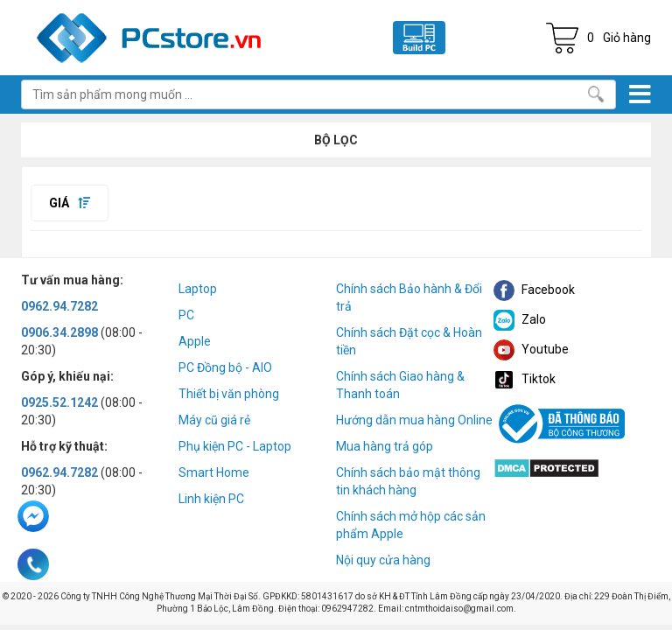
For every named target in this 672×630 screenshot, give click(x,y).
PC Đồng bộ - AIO (225, 367)
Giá (70, 203)
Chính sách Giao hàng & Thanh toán (400, 385)
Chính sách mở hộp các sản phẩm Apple (411, 525)
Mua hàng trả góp (385, 446)
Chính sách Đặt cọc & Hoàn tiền (409, 341)
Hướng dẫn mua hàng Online (414, 420)
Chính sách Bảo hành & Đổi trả (409, 297)
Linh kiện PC (211, 499)
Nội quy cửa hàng (383, 560)
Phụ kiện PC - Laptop (235, 446)
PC (186, 315)
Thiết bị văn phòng (229, 394)
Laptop (198, 289)
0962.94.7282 (59, 306)
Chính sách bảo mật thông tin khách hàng (408, 481)
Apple (195, 341)
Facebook (534, 290)
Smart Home (214, 472)
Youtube (531, 349)
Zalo (520, 319)
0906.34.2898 (59, 332)
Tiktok (525, 379)
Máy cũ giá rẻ (214, 420)
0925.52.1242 (59, 402)
